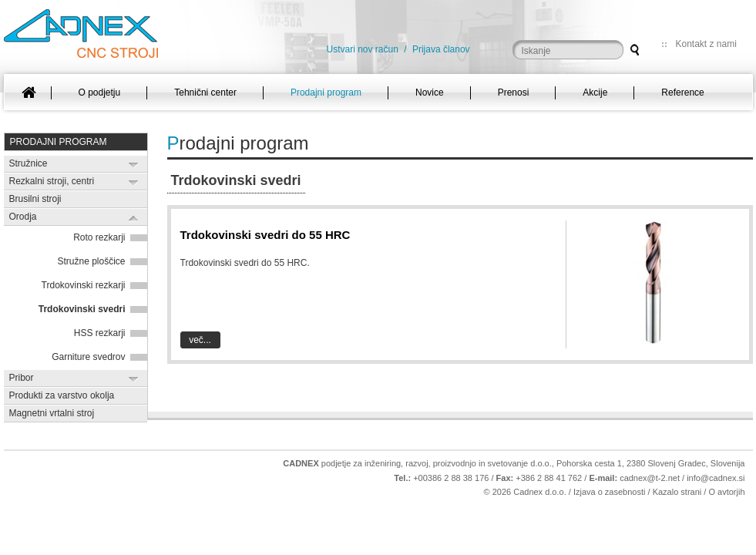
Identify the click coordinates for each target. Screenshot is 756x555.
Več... (200, 340)
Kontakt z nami (706, 44)
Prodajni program (59, 142)
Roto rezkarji (99, 237)
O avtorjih (726, 492)
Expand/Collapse (134, 165)
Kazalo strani (677, 492)
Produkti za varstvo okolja (62, 395)
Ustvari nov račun (363, 49)
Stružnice (29, 163)
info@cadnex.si (716, 478)
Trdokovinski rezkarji (84, 285)
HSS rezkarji (100, 333)
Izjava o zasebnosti (610, 492)
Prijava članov (441, 49)
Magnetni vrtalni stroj (52, 413)
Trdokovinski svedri (82, 309)
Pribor (22, 378)
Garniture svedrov (88, 357)
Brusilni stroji (35, 199)
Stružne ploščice (91, 261)
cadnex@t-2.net (650, 478)
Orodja (23, 217)
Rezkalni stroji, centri (52, 181)
